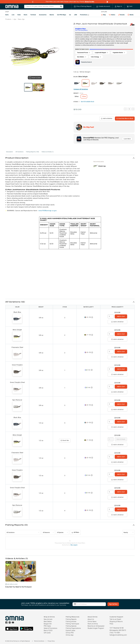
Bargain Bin (48, 624)
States (112, 15)
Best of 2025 (48, 630)
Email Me (65, 440)
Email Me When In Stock (125, 118)
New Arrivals (48, 619)
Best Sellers (48, 622)
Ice (70, 15)
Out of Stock (121, 439)
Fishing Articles (71, 622)
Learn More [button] (127, 139)
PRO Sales (47, 626)
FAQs (111, 624)
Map (103, 15)
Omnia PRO (70, 633)
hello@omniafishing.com (118, 635)
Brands (121, 15)
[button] (70, 158)
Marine (52, 15)
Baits (7, 15)
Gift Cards (47, 633)
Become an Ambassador (96, 626)
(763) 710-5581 (115, 633)
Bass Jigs (21, 19)
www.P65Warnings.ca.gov (47, 211)
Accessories (43, 15)
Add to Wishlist (107, 118)
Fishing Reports (71, 619)
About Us (91, 619)
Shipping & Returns (116, 622)
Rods (19, 15)
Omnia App (70, 635)
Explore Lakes (70, 630)
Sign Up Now (113, 604)
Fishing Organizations (73, 628)
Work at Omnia (93, 624)
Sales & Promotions (50, 628)
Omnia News (92, 622)
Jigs (15, 19)
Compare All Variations (81, 89)
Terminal (33, 15)
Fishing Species (71, 626)
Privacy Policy (51, 641)
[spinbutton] (111, 316)
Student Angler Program (96, 628)
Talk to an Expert (115, 619)
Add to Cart (121, 316)
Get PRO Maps (62, 15)
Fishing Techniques (72, 624)
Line (13, 15)
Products (8, 19)
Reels (25, 15)
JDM (75, 15)
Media (131, 15)
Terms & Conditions (39, 641)
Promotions (85, 15)
